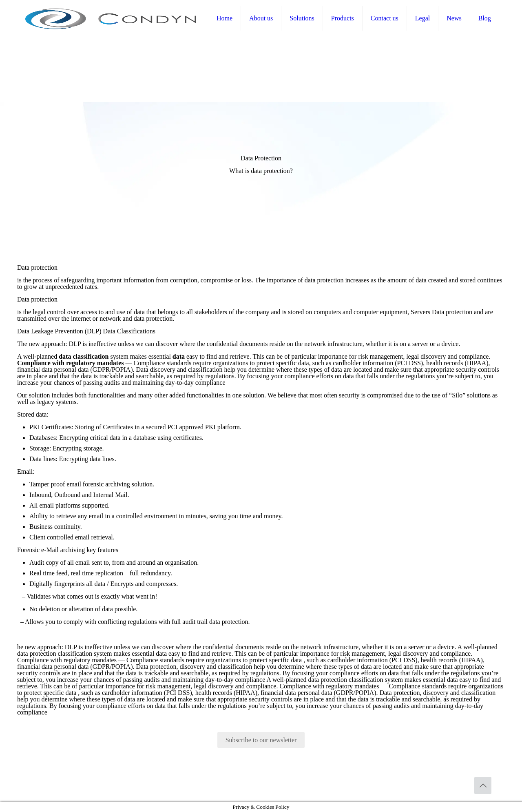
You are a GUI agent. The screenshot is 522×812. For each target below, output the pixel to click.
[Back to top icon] (483, 785)
